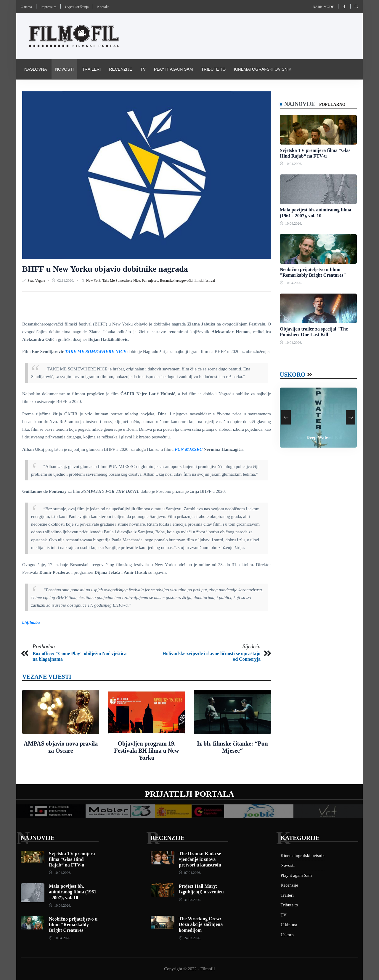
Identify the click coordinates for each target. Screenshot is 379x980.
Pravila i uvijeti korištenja (56, 89)
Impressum (48, 7)
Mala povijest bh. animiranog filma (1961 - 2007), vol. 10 (73, 892)
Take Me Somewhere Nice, (122, 281)
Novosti (64, 69)
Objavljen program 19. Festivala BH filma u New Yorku (147, 751)
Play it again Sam (174, 69)
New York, (94, 281)
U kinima (289, 925)
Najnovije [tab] (299, 104)
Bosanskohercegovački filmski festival (187, 281)
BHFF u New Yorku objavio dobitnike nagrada (105, 269)
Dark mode (323, 7)
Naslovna (36, 69)
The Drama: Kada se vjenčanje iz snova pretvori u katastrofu (200, 859)
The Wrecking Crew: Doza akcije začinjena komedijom (201, 924)
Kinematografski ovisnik (263, 69)
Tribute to (213, 69)
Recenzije (121, 69)
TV (143, 69)
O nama (26, 7)
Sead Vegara (37, 281)
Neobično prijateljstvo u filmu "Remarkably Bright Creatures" (73, 925)
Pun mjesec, (151, 281)
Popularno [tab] (332, 105)
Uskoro (293, 375)
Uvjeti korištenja (77, 7)
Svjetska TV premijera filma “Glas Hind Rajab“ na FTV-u (72, 859)
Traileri (91, 69)
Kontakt (103, 7)
